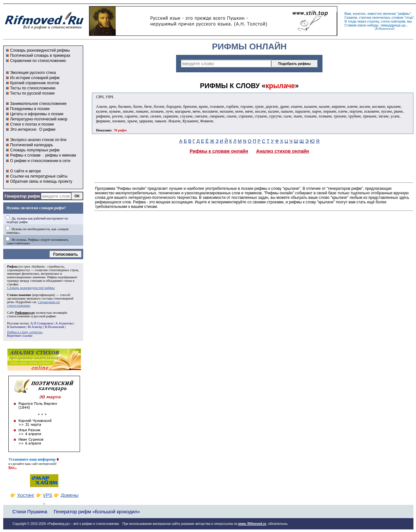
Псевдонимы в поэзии (30, 109)
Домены (69, 495)
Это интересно (23, 129)
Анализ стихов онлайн (283, 151)
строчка (365, 17)
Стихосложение (19, 295)
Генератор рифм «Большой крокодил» (97, 512)
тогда (352, 21)
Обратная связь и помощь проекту (41, 181)
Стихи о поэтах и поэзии (32, 124)
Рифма (12, 266)
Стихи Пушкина (30, 512)
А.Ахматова (64, 323)
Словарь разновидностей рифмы (40, 50)
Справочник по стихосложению (38, 61)
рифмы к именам (60, 155)
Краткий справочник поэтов (35, 83)
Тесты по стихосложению (33, 88)
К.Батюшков (16, 327)
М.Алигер (35, 327)
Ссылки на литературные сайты (39, 176)
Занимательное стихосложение (38, 104)
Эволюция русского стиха (33, 73)
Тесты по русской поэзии (32, 93)
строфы (13, 284)
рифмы (404, 14)
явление (389, 14)
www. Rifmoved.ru (252, 524)
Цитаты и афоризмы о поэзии (37, 114)
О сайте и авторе (25, 171)
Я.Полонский (54, 327)
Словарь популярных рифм (35, 150)
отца (409, 17)
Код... (13, 467)
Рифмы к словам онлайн (219, 151)
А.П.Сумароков (42, 323)
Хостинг (26, 495)
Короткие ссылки (20, 336)
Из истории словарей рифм (35, 78)
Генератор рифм (22, 196)
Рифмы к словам (25, 155)
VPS (48, 495)
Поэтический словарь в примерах (40, 56)
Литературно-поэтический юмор (39, 119)
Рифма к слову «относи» (25, 332)
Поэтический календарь (31, 145)
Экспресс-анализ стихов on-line (38, 140)
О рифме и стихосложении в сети (40, 161)
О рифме (47, 129)
